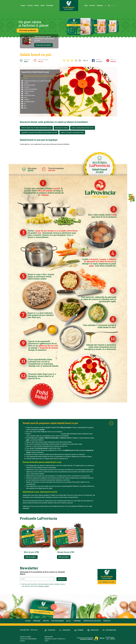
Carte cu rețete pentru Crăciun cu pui (83, 128)
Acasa (28, 621)
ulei (25, 104)
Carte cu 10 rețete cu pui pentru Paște (72, 132)
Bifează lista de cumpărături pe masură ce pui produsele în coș (41, 77)
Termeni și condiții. (44, 586)
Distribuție (50, 5)
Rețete (37, 5)
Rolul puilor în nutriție (61, 128)
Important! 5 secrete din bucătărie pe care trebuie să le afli (39, 132)
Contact (107, 621)
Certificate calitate (92, 621)
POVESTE (52, 630)
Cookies (22, 641)
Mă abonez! (62, 579)
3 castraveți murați (29, 95)
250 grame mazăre (29, 85)
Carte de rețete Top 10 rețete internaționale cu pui (36, 128)
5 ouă (25, 97)
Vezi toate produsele (28, 31)
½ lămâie (26, 100)
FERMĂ (80, 630)
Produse (30, 5)
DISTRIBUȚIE (111, 630)
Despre (23, 5)
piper (25, 108)
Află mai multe (31, 557)
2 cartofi (26, 83)
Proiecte (92, 5)
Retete (46, 621)
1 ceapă (26, 93)
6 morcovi (26, 87)
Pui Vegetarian (58, 621)
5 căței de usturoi (29, 91)
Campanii (100, 5)
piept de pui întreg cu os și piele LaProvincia (46, 434)
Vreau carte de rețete (43, 45)
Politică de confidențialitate (28, 639)
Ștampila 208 (49, 637)
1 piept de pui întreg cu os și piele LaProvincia (38, 81)
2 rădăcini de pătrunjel (30, 89)
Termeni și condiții (25, 637)
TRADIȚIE (66, 630)
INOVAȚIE (95, 630)
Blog (86, 5)
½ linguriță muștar (29, 102)
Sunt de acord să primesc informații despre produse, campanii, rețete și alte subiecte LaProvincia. (44, 585)
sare (25, 106)
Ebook (43, 5)
